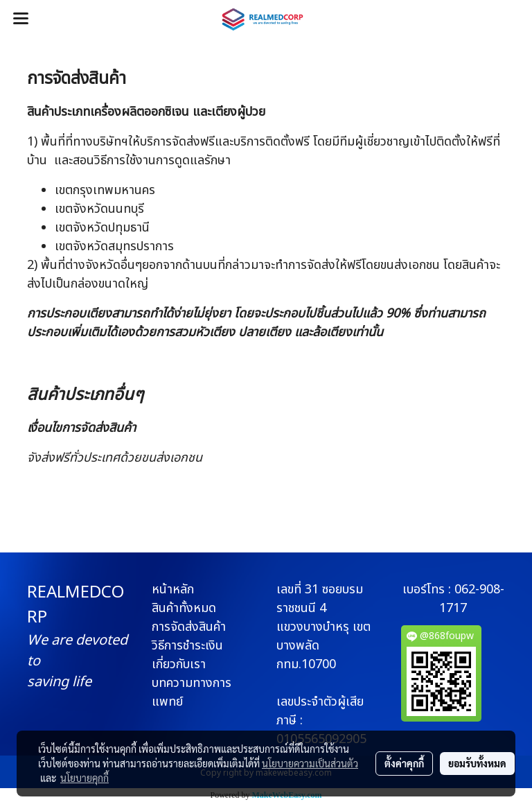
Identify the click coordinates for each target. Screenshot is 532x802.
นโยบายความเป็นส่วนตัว (310, 763)
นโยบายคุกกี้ (85, 778)
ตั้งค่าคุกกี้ (404, 763)
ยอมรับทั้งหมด (477, 763)
